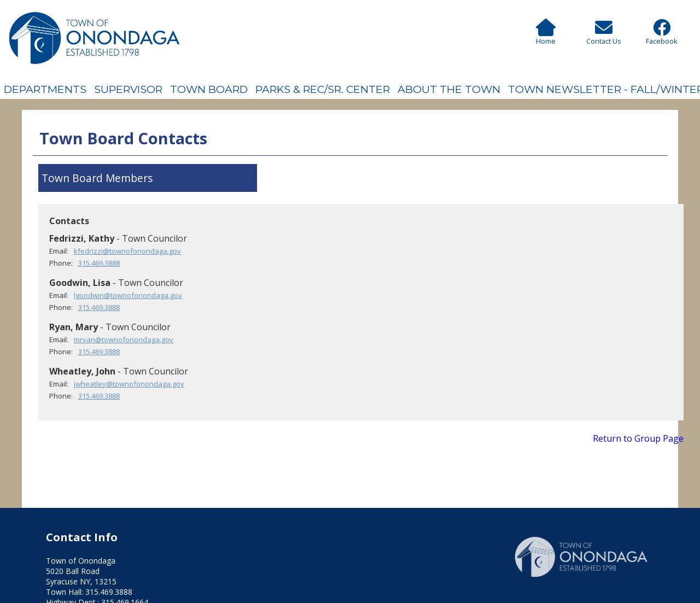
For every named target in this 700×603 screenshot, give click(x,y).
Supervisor (128, 89)
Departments (45, 89)
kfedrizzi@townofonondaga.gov (127, 251)
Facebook (662, 36)
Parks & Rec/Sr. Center (323, 89)
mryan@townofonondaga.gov (124, 339)
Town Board (209, 89)
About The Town (449, 89)
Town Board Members (97, 178)
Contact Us (604, 36)
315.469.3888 (99, 263)
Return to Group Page (638, 438)
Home (546, 36)
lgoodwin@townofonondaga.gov (128, 295)
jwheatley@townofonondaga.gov (129, 384)
